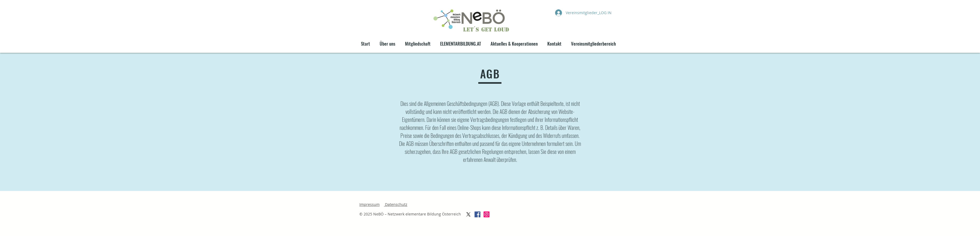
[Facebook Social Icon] (477, 214)
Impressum (369, 204)
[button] (514, 41)
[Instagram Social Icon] (487, 214)
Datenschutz (396, 204)
